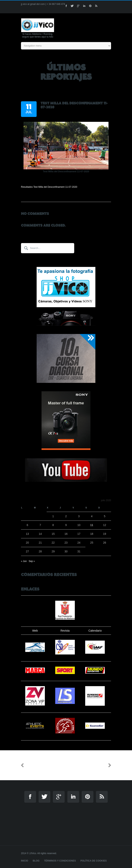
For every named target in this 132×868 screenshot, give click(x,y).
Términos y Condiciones (60, 861)
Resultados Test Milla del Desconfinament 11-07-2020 (49, 187)
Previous (34, 765)
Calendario (95, 631)
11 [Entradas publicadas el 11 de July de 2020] (92, 525)
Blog (36, 861)
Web (35, 631)
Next (102, 765)
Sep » (32, 561)
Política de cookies (94, 861)
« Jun (24, 561)
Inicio (25, 861)
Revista (65, 631)
